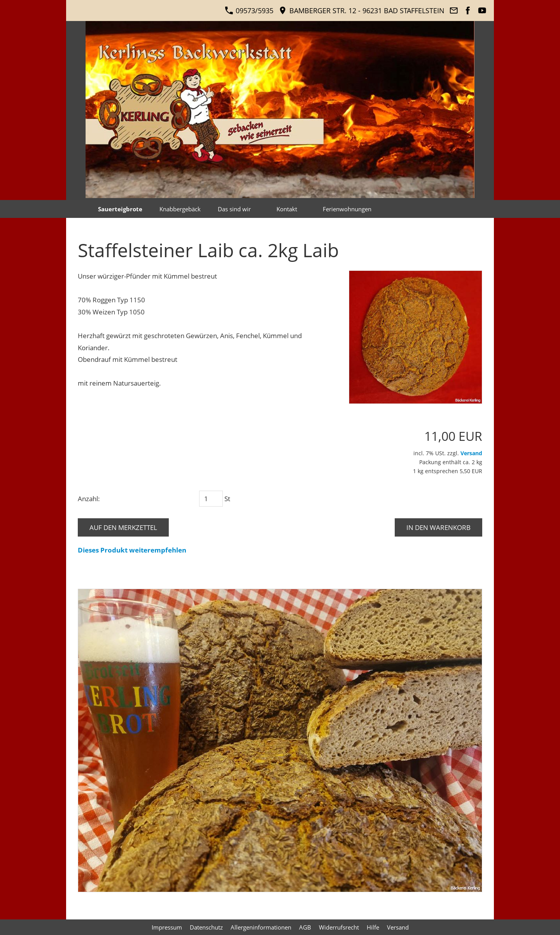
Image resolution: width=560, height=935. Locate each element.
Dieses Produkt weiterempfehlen (132, 550)
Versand (471, 453)
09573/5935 (249, 11)
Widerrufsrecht (339, 927)
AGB (305, 927)
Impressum (167, 927)
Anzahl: (89, 499)
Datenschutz (206, 927)
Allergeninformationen (261, 927)
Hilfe (373, 927)
